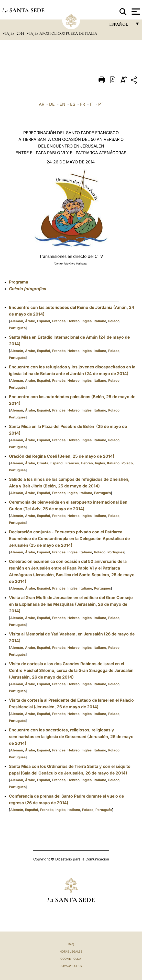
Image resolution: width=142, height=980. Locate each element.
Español (44, 321)
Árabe (30, 321)
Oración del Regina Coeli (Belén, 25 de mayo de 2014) (62, 456)
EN (62, 104)
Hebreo (74, 321)
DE (52, 104)
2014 (21, 33)
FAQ (71, 944)
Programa (19, 282)
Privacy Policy (71, 966)
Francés (59, 321)
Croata (43, 463)
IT (92, 104)
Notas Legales (71, 952)
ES (73, 104)
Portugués (17, 328)
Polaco (114, 321)
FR (83, 104)
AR (42, 104)
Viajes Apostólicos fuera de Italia (62, 33)
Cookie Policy (71, 959)
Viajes (9, 33)
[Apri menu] (135, 12)
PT (101, 104)
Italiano (100, 321)
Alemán (17, 321)
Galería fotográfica (28, 289)
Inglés (87, 321)
